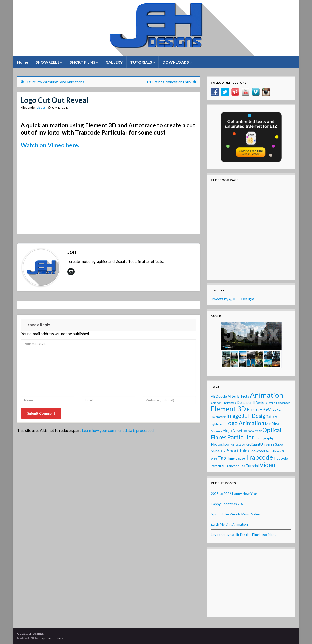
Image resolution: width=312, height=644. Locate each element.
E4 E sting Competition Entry (169, 82)
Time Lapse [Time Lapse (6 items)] (236, 458)
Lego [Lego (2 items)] (274, 417)
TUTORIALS (142, 62)
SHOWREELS (49, 62)
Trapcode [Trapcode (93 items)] (259, 457)
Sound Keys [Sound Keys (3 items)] (273, 451)
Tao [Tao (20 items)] (222, 458)
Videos (41, 108)
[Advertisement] (251, 583)
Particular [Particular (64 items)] (241, 437)
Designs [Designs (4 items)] (261, 403)
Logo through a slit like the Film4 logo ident (243, 535)
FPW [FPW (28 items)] (265, 409)
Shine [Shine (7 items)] (215, 451)
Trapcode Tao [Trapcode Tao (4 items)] (235, 466)
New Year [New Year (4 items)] (255, 431)
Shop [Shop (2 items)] (223, 451)
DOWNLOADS (177, 62)
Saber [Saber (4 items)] (279, 444)
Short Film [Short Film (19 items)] (238, 450)
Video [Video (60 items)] (267, 465)
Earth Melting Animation (229, 524)
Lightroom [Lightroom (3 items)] (218, 424)
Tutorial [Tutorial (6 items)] (252, 466)
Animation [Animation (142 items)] (267, 395)
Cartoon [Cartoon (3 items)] (216, 403)
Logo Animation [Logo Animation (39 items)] (245, 423)
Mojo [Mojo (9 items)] (227, 431)
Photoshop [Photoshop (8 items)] (220, 444)
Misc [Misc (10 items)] (276, 423)
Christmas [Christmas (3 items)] (229, 403)
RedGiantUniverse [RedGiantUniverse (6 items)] (260, 444)
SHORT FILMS (84, 62)
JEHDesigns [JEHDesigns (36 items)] (256, 416)
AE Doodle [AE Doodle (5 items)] (219, 396)
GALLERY (114, 62)
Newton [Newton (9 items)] (240, 431)
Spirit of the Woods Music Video (235, 514)
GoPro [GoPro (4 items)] (276, 410)
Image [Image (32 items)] (234, 416)
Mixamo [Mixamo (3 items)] (216, 431)
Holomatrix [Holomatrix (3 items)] (218, 417)
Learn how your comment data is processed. (118, 430)
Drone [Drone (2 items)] (272, 403)
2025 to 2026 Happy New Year (234, 493)
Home (23, 62)
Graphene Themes (51, 638)
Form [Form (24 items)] (253, 409)
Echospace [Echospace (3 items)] (283, 403)
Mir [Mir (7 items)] (268, 424)
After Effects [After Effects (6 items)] (238, 396)
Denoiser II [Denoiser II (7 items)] (246, 402)
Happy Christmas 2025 (228, 504)
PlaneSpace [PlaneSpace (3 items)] (237, 444)
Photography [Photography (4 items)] (264, 438)
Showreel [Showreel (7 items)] (257, 451)
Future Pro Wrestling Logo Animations (55, 82)
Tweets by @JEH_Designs (233, 299)
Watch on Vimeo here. (50, 145)
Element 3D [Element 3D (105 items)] (228, 409)
